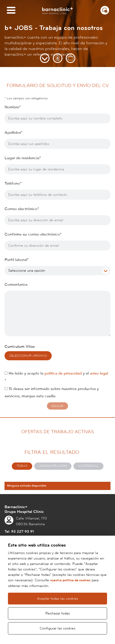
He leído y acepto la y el (56, 377)
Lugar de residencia (23, 158)
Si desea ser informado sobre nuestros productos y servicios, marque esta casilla (52, 393)
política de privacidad (63, 373)
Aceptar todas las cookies (57, 599)
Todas (22, 466)
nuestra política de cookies (70, 580)
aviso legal (99, 373)
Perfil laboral (17, 260)
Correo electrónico (22, 209)
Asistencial (88, 466)
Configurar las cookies (57, 628)
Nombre (13, 107)
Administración (53, 466)
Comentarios (16, 285)
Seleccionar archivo (28, 356)
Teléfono (13, 184)
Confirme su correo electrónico (33, 234)
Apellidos (13, 133)
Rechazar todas (58, 613)
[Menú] (11, 11)
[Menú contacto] (105, 10)
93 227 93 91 (22, 532)
